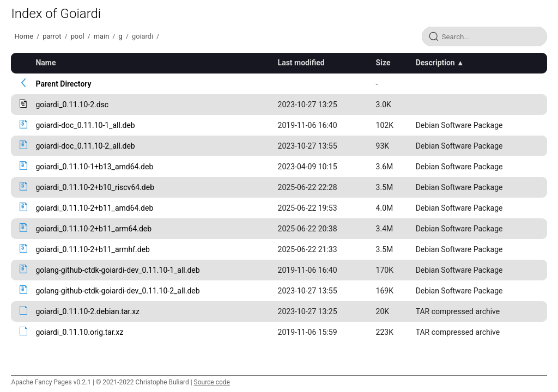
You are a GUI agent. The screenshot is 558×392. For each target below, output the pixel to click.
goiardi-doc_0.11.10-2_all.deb (85, 146)
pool (78, 36)
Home (23, 36)
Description (435, 63)
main (101, 36)
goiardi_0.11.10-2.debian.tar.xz (87, 311)
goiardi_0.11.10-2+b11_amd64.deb (94, 208)
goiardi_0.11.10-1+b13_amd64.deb (94, 167)
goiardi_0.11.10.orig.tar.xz (79, 332)
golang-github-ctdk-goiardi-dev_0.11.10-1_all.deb (117, 270)
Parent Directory (63, 84)
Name (46, 63)
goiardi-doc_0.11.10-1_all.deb (85, 125)
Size (383, 63)
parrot (52, 36)
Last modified (301, 63)
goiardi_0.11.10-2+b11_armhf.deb (93, 249)
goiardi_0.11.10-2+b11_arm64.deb (93, 229)
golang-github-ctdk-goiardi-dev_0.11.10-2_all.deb (117, 291)
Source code (212, 382)
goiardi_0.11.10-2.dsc (72, 105)
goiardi (142, 36)
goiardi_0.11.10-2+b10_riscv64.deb (95, 187)
